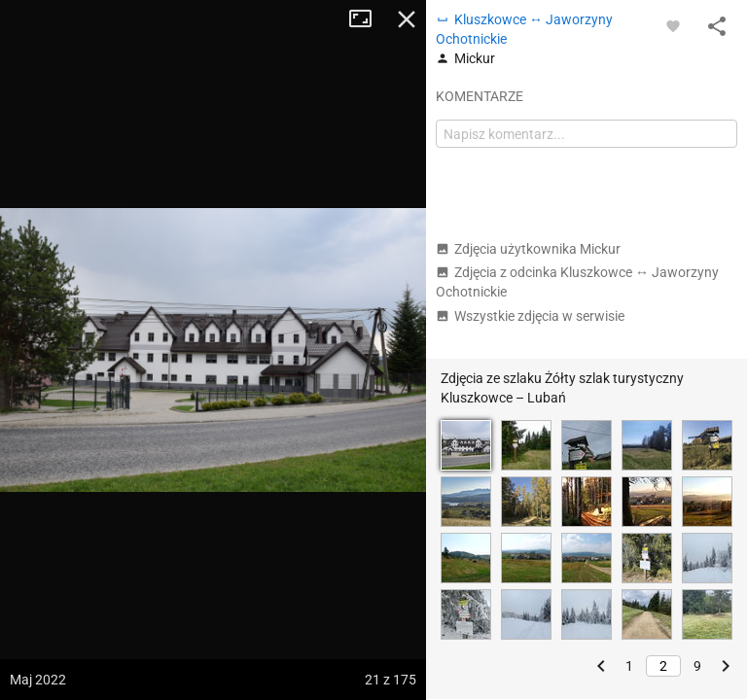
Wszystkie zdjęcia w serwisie (530, 316)
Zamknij (407, 19)
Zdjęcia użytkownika (528, 249)
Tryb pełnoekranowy (368, 19)
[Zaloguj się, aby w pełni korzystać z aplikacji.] (673, 25)
